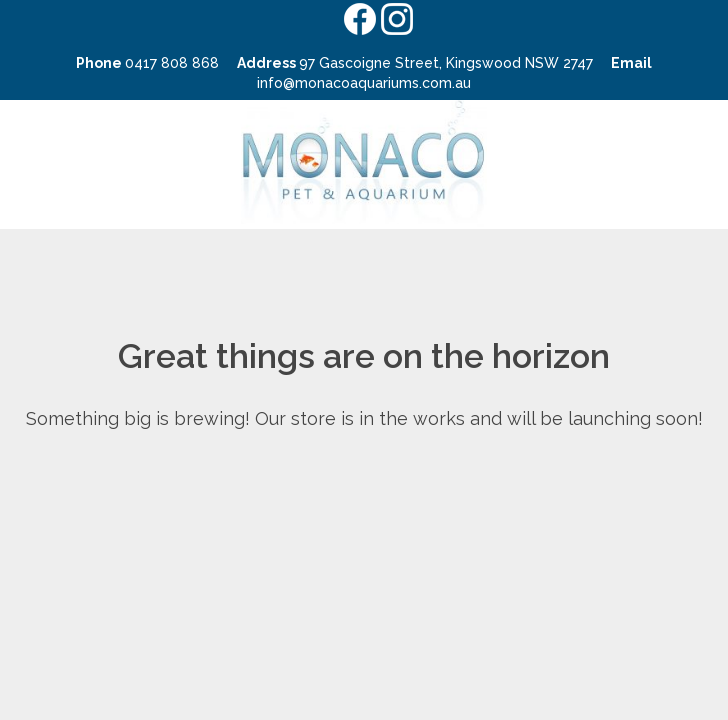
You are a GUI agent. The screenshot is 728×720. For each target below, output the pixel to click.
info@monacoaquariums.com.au (364, 83)
